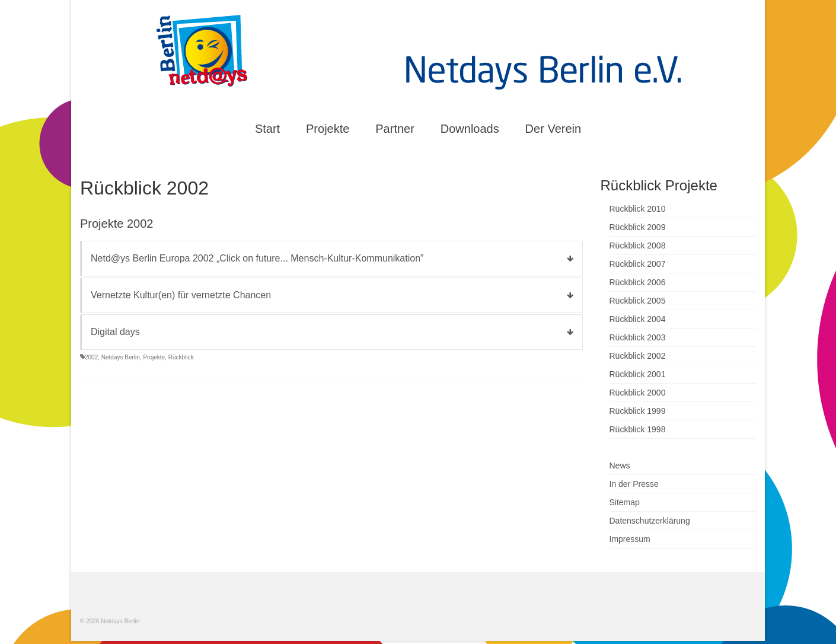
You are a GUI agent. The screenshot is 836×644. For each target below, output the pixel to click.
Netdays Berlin (121, 357)
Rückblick (181, 357)
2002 (91, 357)
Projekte (154, 357)
